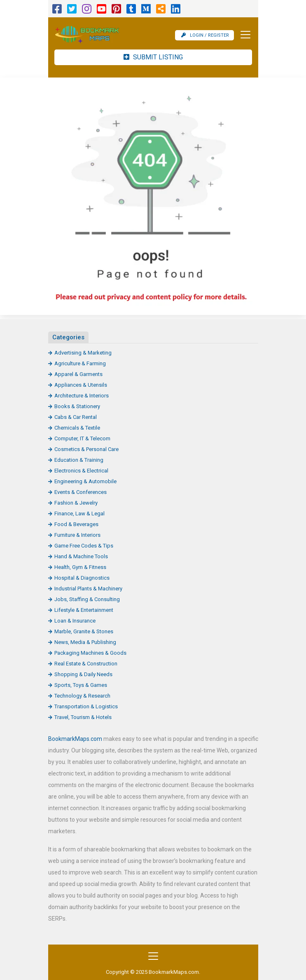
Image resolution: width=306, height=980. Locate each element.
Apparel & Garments (78, 374)
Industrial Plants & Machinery (88, 589)
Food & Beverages (76, 524)
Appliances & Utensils (81, 385)
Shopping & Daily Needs (83, 674)
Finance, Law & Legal (79, 514)
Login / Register (205, 35)
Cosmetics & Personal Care (86, 449)
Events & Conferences (81, 492)
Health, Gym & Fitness (80, 567)
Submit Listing (153, 57)
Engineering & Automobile (85, 481)
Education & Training (79, 460)
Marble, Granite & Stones (84, 631)
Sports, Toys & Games (81, 685)
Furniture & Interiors (77, 535)
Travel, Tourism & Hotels (83, 717)
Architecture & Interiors (82, 396)
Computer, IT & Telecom (82, 438)
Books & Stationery (77, 406)
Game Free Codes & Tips (84, 546)
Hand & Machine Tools (81, 556)
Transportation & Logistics (86, 706)
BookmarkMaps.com (75, 739)
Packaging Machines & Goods (90, 653)
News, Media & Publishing (85, 642)
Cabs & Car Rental (76, 417)
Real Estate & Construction (86, 664)
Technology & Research (82, 696)
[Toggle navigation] (243, 35)
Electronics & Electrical (81, 471)
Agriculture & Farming (80, 363)
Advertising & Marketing (83, 353)
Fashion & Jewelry (76, 503)
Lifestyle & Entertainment (84, 610)
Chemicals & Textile (77, 428)
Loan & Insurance (75, 621)
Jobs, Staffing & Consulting (87, 599)
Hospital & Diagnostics (82, 578)
